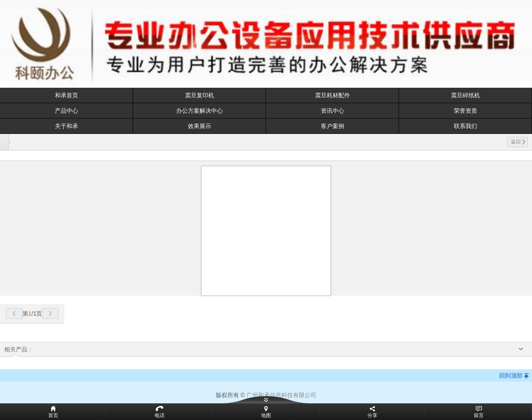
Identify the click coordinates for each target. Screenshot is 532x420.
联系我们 (465, 126)
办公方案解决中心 (199, 111)
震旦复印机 (199, 95)
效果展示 (199, 126)
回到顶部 (511, 376)
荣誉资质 (465, 111)
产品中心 (66, 111)
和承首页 (66, 95)
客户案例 (332, 126)
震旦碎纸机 (465, 95)
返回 (518, 142)
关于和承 (66, 126)
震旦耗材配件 (332, 95)
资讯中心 (332, 111)
